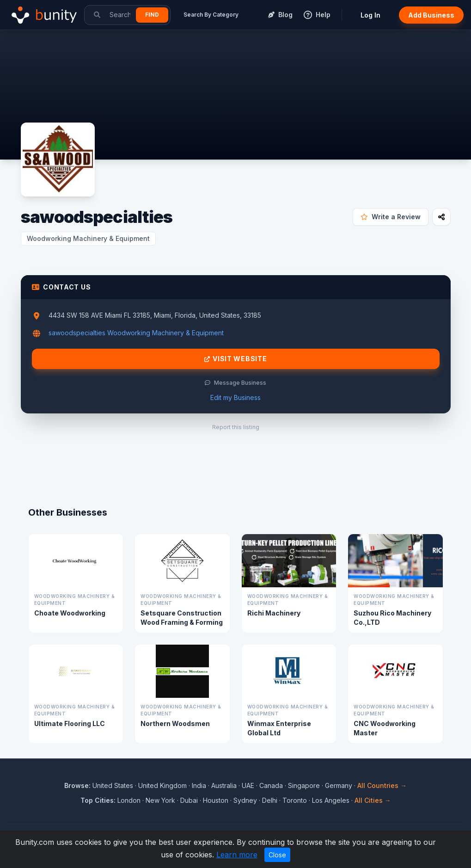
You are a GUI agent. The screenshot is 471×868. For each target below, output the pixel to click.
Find (152, 15)
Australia (224, 785)
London (129, 800)
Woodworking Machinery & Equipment (88, 238)
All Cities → (373, 800)
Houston (216, 800)
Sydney (245, 800)
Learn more (237, 855)
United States (113, 785)
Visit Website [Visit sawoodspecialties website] (236, 359)
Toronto (295, 800)
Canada (271, 785)
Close (277, 855)
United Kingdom (162, 785)
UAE (248, 785)
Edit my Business (235, 397)
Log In (370, 15)
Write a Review (391, 217)
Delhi (270, 800)
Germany (339, 785)
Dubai (189, 800)
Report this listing (236, 427)
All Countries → (382, 785)
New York (160, 800)
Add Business (431, 15)
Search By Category (211, 15)
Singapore (304, 785)
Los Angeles (331, 800)
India (199, 785)
